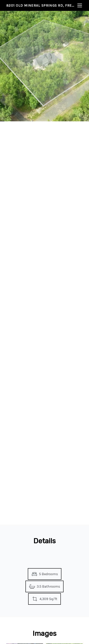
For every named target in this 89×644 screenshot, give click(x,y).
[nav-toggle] (80, 5)
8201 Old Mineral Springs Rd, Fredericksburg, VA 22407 (41, 5)
